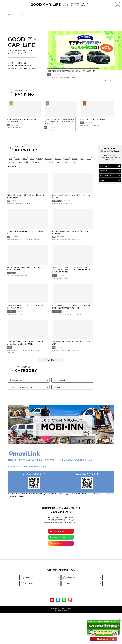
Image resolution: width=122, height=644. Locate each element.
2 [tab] (107, 81)
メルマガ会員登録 (61, 531)
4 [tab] (111, 81)
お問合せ (110, 180)
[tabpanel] (84, 51)
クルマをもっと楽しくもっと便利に (29, 387)
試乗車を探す (82, 577)
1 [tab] (105, 81)
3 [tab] (109, 81)
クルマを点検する (110, 176)
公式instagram (61, 543)
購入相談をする (40, 583)
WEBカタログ (40, 577)
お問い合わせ (82, 583)
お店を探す (110, 171)
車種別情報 (73, 387)
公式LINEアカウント (61, 537)
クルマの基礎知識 (73, 380)
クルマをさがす (110, 166)
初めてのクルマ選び (29, 380)
